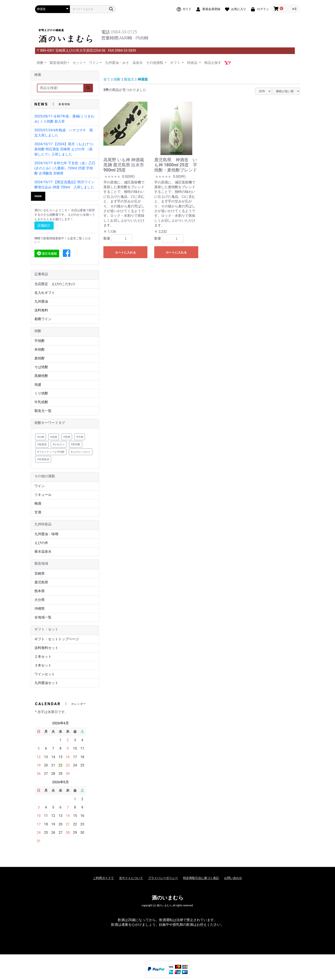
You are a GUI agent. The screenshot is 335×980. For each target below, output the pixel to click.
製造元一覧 (43, 411)
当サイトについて (131, 878)
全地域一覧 (43, 617)
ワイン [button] (94, 63)
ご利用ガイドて (103, 878)
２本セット (43, 657)
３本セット (43, 665)
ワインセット (45, 674)
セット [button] (78, 63)
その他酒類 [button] (155, 63)
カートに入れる (125, 252)
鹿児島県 (41, 582)
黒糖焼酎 (41, 376)
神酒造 (143, 79)
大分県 (40, 600)
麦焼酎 (40, 358)
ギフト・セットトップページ (57, 639)
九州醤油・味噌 (46, 534)
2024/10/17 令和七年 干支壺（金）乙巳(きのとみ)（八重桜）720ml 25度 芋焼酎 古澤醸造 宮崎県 (65, 168)
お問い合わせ (233, 878)
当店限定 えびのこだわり (55, 284)
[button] (67, 253)
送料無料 (41, 310)
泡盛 (38, 385)
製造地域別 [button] (58, 63)
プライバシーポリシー (163, 878)
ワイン (40, 486)
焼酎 (117, 79)
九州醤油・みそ (117, 63)
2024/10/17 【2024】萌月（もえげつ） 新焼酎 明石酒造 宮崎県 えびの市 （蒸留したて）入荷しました (65, 149)
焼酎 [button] (40, 63)
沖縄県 (40, 609)
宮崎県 (40, 573)
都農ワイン (43, 319)
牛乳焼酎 (41, 402)
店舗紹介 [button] (44, 225)
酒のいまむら (168, 898)
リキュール (43, 495)
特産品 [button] (193, 63)
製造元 (129, 79)
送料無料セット (46, 648)
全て (107, 79)
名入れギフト (45, 293)
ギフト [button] (176, 63)
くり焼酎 (41, 393)
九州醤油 (41, 301)
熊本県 (40, 591)
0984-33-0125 (124, 32)
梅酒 (38, 503)
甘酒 (38, 512)
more (38, 196)
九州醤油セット (46, 683)
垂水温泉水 (43, 552)
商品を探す (213, 63)
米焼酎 (40, 349)
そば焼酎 (41, 367)
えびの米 (41, 543)
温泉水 (138, 63)
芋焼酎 (40, 341)
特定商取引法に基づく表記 (201, 878)
